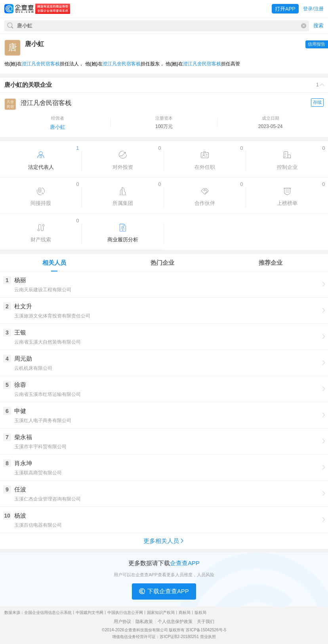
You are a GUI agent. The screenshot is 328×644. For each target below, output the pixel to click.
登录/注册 (313, 9)
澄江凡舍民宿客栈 (41, 64)
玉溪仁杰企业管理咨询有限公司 (48, 499)
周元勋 (23, 358)
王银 (20, 332)
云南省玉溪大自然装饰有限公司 (48, 342)
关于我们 (206, 622)
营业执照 (208, 637)
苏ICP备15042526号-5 (206, 630)
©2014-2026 (113, 630)
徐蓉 (20, 385)
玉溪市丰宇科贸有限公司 (40, 447)
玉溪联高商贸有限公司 (38, 473)
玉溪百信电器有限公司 (38, 525)
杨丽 (20, 280)
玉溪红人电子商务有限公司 (43, 420)
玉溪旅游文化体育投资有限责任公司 (52, 316)
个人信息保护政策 (175, 622)
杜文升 (23, 306)
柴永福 (23, 437)
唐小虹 (58, 127)
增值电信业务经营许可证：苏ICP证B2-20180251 (155, 637)
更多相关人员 (164, 541)
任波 (20, 489)
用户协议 (122, 622)
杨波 (20, 515)
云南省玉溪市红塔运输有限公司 (48, 394)
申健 (20, 411)
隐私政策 (144, 622)
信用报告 (317, 44)
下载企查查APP (164, 591)
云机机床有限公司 (33, 368)
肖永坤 (23, 463)
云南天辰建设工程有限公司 (43, 290)
